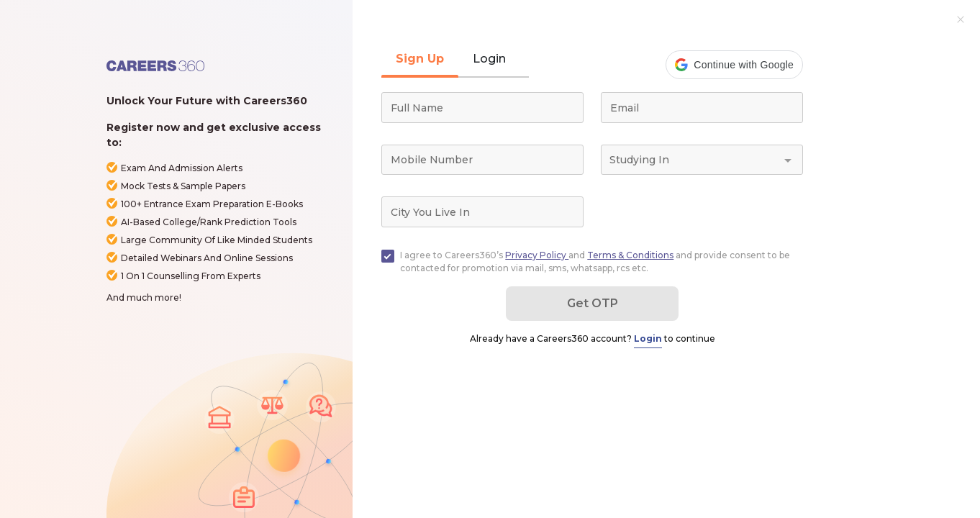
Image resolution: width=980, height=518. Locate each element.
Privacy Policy (537, 255)
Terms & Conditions (630, 255)
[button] (734, 65)
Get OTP (593, 303)
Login (648, 338)
